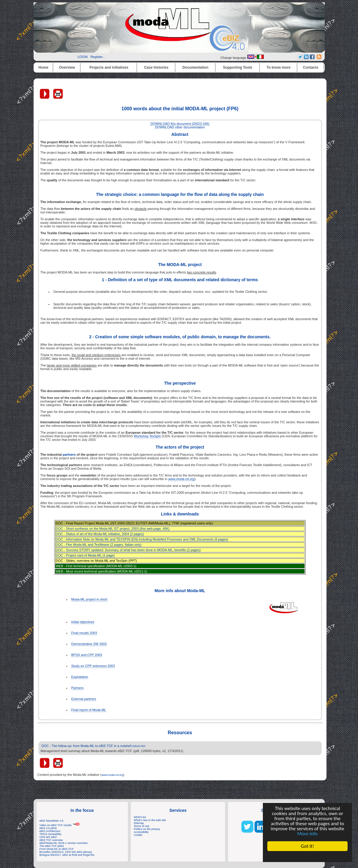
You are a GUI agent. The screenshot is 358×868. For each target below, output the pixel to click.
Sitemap (139, 823)
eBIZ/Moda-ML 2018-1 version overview (64, 843)
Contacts (311, 67)
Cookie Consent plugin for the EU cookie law (307, 856)
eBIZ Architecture (50, 831)
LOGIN (83, 57)
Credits (138, 835)
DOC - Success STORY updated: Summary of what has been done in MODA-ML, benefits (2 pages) (128, 550)
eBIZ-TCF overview (51, 840)
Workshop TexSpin (147, 436)
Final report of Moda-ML (89, 710)
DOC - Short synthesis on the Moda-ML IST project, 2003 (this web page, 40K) (113, 529)
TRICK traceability (51, 834)
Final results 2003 (84, 633)
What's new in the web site (150, 820)
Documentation (195, 67)
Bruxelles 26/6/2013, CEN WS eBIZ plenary (66, 852)
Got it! (307, 846)
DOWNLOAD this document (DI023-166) (180, 124)
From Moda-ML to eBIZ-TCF (57, 849)
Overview (67, 67)
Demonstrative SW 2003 (89, 644)
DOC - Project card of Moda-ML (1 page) (85, 555)
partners (69, 455)
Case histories (156, 67)
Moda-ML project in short (89, 599)
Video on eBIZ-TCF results (60, 825)
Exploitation (80, 677)
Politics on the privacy (147, 829)
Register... (98, 57)
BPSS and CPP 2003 (87, 655)
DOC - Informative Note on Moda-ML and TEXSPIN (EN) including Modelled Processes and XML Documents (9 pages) (142, 539)
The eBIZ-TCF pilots (52, 846)
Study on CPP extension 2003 (93, 666)
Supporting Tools (238, 67)
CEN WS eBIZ (48, 837)
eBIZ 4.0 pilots (48, 828)
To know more (279, 67)
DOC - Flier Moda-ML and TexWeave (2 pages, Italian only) (98, 545)
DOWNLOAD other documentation (180, 127)
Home (43, 67)
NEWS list (140, 817)
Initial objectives (83, 622)
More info (307, 834)
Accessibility (141, 832)
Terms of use (142, 826)
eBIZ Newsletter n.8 (51, 821)
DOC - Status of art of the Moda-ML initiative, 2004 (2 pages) (100, 534)
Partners (78, 688)
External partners (84, 699)
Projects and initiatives (109, 67)
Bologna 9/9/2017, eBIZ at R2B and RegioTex (67, 855)
